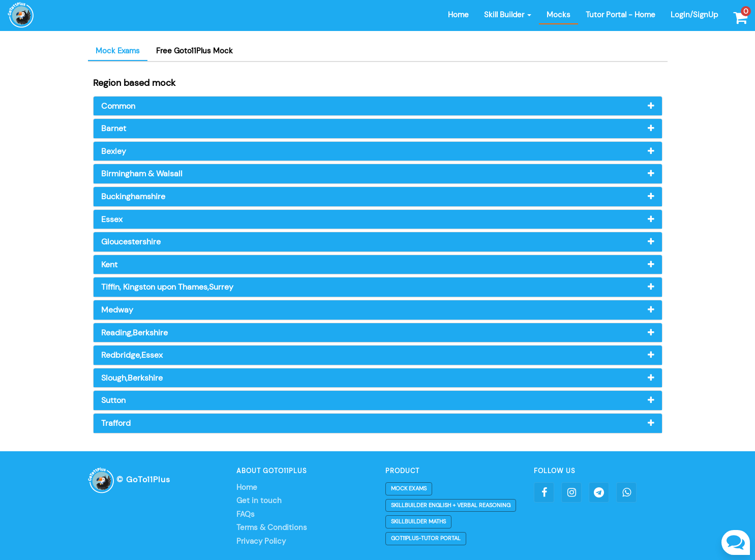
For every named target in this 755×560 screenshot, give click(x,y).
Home (458, 15)
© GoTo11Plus (129, 479)
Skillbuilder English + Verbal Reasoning (451, 505)
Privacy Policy (261, 541)
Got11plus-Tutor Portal (426, 538)
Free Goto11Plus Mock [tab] (194, 51)
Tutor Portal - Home (621, 15)
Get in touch (259, 501)
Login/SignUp (694, 15)
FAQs (246, 514)
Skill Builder (508, 15)
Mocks (558, 15)
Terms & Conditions (272, 527)
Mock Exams (409, 488)
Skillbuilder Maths (418, 521)
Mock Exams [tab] (118, 51)
